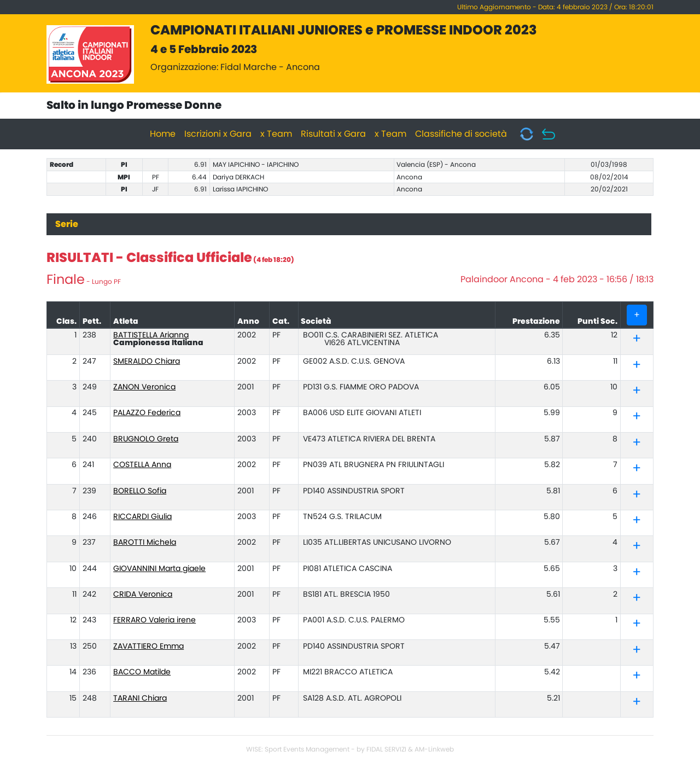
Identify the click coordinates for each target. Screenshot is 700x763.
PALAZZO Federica (147, 413)
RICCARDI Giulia (142, 517)
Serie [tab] (67, 224)
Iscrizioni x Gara (218, 134)
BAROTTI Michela (145, 543)
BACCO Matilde (142, 672)
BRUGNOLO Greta (146, 439)
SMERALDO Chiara (147, 362)
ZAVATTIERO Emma (148, 646)
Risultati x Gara (333, 134)
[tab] (637, 339)
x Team (276, 134)
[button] (637, 341)
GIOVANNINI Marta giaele (159, 569)
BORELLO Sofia (140, 491)
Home (163, 134)
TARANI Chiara (140, 698)
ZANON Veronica (144, 387)
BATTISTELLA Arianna (151, 335)
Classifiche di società (461, 134)
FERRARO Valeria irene (154, 620)
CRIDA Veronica (143, 595)
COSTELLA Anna (142, 465)
